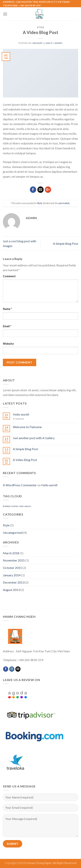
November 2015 (14, 560)
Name (7, 309)
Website (8, 344)
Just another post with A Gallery (34, 438)
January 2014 (12, 575)
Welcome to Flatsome (27, 427)
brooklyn (7, 506)
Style (41, 27)
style (21, 506)
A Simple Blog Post (66, 244)
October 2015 (12, 568)
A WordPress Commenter (20, 485)
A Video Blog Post (25, 460)
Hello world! (21, 414)
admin (58, 43)
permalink (64, 203)
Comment (9, 276)
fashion (15, 506)
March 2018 (11, 553)
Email (7, 326)
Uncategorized (13, 533)
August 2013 (11, 590)
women (28, 506)
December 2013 (14, 582)
